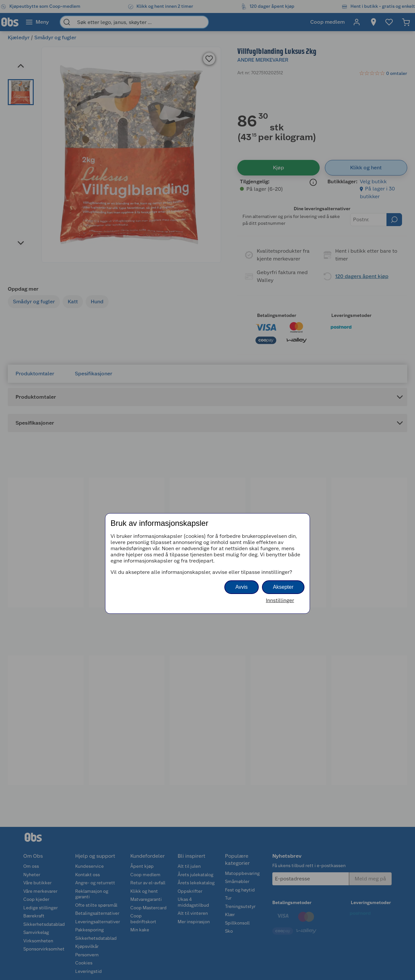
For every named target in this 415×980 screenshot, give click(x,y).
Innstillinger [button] (280, 600)
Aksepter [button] (283, 587)
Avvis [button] (242, 587)
